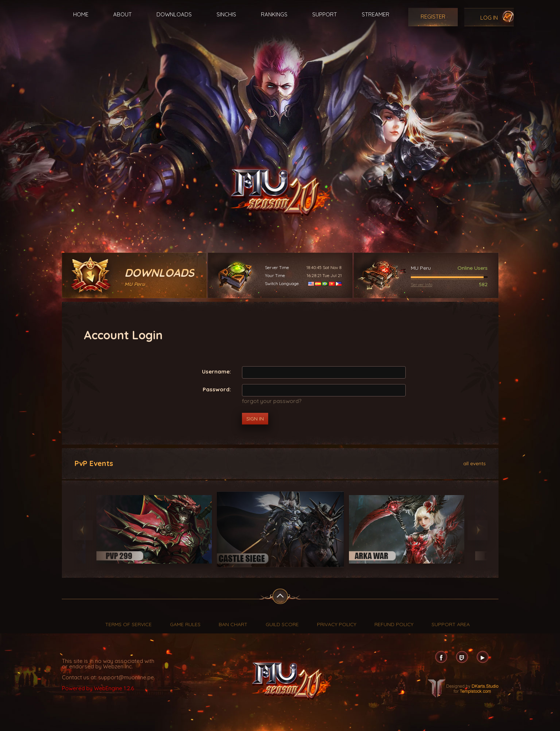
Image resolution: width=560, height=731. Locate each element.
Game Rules (185, 624)
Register (433, 17)
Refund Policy (394, 624)
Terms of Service (128, 624)
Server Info (422, 285)
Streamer (376, 14)
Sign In (255, 419)
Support (325, 14)
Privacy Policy (337, 624)
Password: (217, 389)
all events (474, 463)
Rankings (274, 14)
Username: (217, 371)
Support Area (451, 624)
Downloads (174, 14)
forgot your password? (272, 401)
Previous (83, 530)
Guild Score (282, 624)
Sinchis (226, 14)
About (122, 14)
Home (81, 14)
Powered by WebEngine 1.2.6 (98, 688)
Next (478, 530)
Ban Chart (233, 624)
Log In (489, 18)
